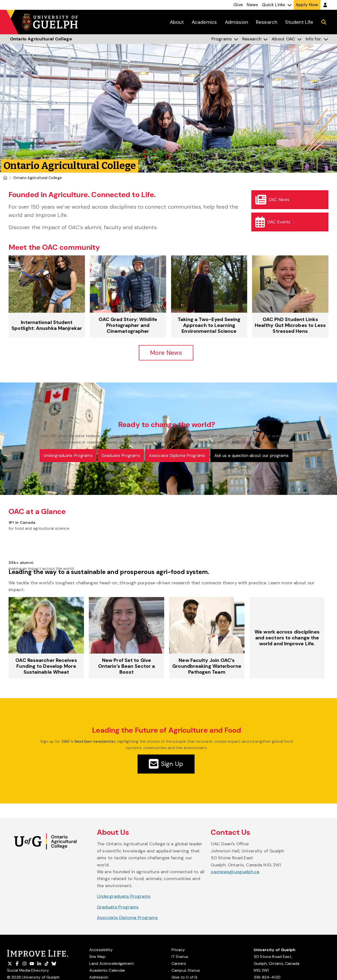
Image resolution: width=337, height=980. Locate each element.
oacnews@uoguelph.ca (235, 872)
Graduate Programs (118, 908)
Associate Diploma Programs (128, 918)
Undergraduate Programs (124, 897)
